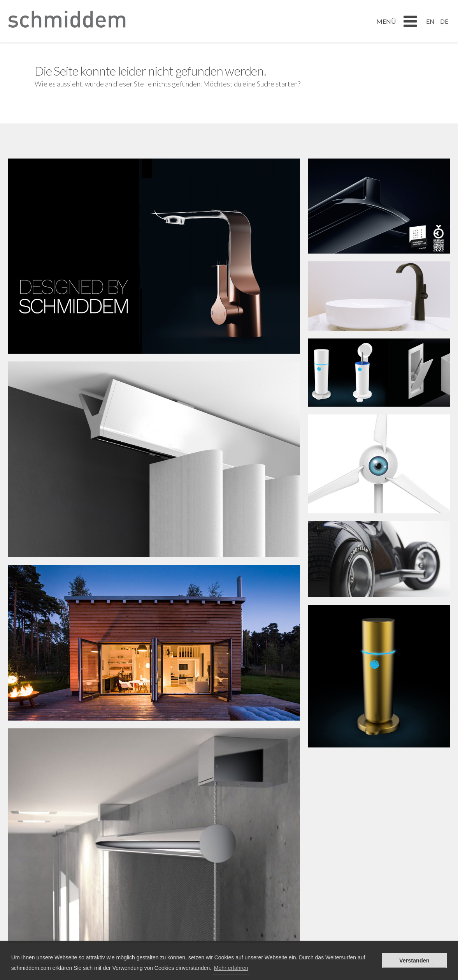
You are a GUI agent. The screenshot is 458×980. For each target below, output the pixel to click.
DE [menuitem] (444, 21)
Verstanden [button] (414, 961)
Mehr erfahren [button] (231, 968)
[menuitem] (430, 21)
